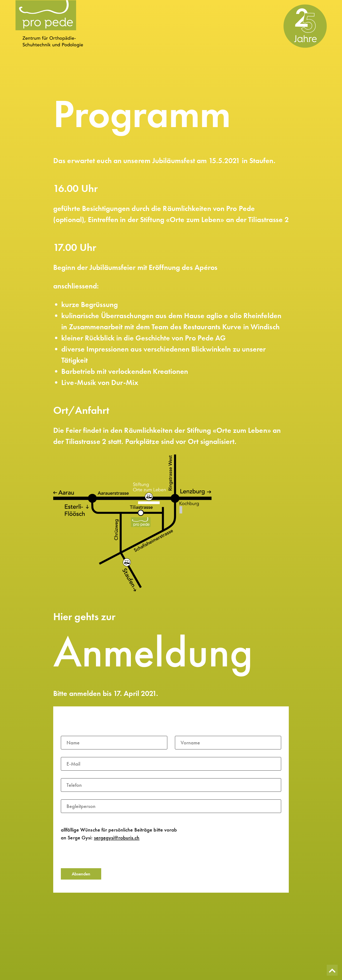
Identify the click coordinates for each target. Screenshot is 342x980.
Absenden (81, 874)
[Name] (114, 743)
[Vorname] (228, 743)
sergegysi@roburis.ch (117, 838)
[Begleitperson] (171, 806)
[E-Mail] (171, 764)
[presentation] (94, 855)
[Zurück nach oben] (332, 970)
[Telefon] (171, 785)
